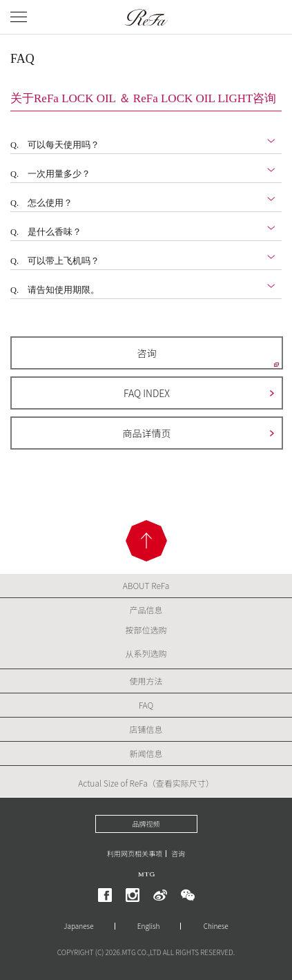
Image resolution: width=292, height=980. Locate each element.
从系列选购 (146, 653)
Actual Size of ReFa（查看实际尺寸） (146, 783)
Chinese (216, 926)
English (149, 926)
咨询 (147, 353)
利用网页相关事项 (135, 853)
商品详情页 (147, 433)
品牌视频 (146, 824)
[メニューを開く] (19, 17)
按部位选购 (146, 630)
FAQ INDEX (147, 393)
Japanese (78, 926)
